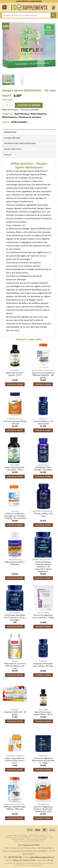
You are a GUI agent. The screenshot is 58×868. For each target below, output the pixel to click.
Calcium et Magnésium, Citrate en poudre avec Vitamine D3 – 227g (43, 809)
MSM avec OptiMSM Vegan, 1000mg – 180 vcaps (15, 808)
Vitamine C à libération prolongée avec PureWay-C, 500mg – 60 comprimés (15, 516)
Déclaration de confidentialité (29, 841)
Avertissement (18, 839)
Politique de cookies (37, 839)
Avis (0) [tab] (8, 155)
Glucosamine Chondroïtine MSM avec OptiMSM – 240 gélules (43, 375)
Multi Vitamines (39, 114)
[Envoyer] (53, 15)
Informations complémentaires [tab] (20, 143)
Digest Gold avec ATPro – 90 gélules (15, 563)
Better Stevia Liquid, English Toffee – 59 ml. (43, 713)
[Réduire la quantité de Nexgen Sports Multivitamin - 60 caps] (4, 105)
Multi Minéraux (22, 114)
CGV (49, 835)
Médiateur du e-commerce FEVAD (24, 860)
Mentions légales (38, 835)
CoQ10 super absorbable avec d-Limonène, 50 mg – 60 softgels (15, 617)
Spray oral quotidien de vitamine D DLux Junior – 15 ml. (15, 761)
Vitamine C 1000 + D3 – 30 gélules (15, 713)
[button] (4, 7)
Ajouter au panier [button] (15, 384)
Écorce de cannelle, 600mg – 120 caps (15, 422)
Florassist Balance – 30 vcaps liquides (43, 422)
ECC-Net (50, 860)
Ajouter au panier (29, 105)
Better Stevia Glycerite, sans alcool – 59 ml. (15, 469)
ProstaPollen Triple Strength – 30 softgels (43, 469)
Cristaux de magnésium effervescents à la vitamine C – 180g (43, 761)
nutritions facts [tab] (13, 149)
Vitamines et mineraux (30, 117)
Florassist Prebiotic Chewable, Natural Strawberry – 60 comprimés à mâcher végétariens (43, 567)
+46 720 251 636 (15, 857)
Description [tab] (10, 132)
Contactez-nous (40, 837)
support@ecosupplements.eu (42, 857)
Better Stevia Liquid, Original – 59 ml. (15, 374)
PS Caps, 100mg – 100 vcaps (43, 515)
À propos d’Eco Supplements (18, 837)
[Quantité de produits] (7, 105)
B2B (51, 837)
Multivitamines (10, 117)
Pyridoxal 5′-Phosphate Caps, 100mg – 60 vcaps (43, 665)
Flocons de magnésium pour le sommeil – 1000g (43, 616)
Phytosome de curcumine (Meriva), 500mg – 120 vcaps (15, 666)
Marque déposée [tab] (12, 138)
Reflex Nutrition (19, 122)
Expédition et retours (17, 835)
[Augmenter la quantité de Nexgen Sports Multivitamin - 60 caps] (11, 105)
